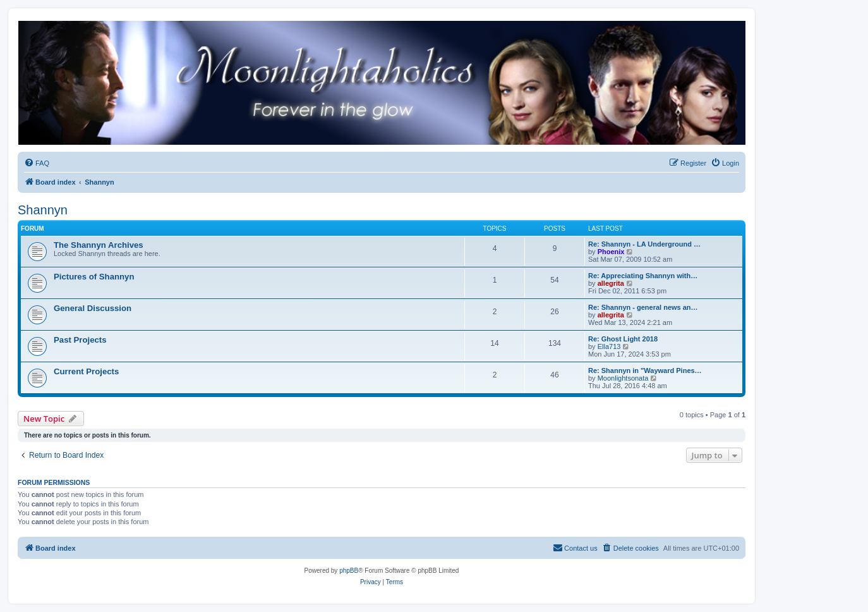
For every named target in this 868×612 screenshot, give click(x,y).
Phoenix (611, 252)
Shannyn (43, 210)
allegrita (611, 283)
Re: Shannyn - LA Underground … (644, 244)
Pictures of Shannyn (94, 277)
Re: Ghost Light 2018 (623, 339)
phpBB (349, 571)
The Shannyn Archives (99, 245)
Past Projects (80, 340)
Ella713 (609, 346)
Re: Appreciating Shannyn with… (643, 276)
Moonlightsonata (623, 378)
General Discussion (93, 308)
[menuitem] (37, 163)
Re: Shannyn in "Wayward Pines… (645, 370)
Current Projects (86, 371)
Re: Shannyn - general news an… (643, 307)
